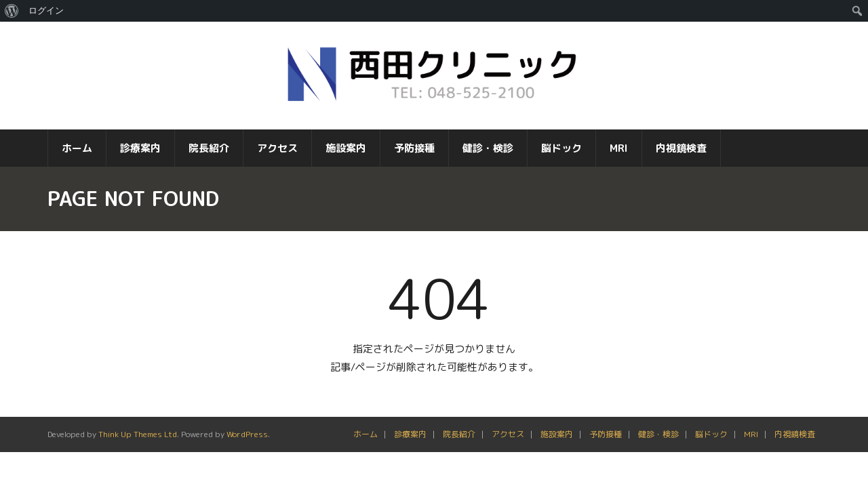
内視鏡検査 (795, 443)
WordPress (247, 443)
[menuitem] (12, 11)
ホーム (366, 443)
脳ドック (711, 443)
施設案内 (557, 443)
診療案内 (410, 443)
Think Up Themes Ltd (138, 443)
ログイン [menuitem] (46, 11)
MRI (751, 443)
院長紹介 (459, 443)
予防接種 (606, 443)
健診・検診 (658, 443)
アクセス (508, 443)
